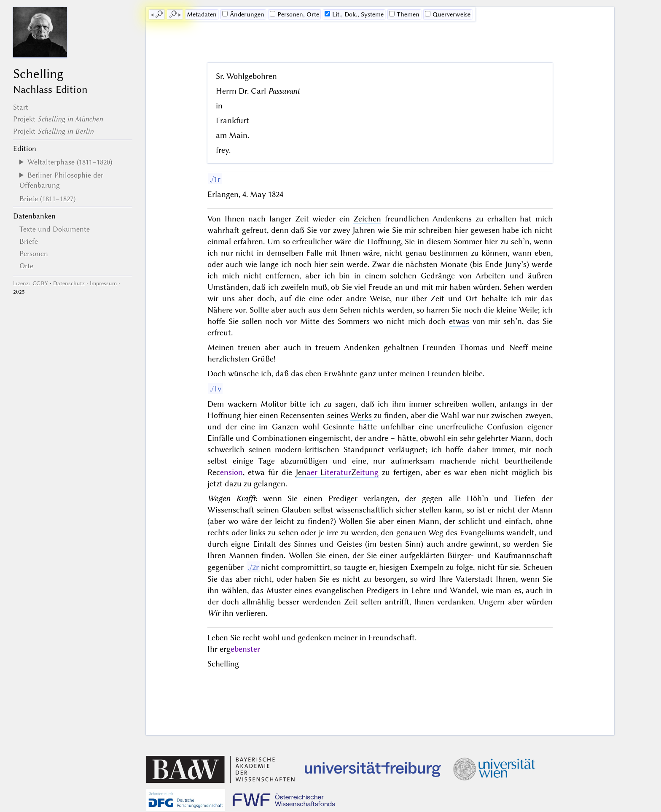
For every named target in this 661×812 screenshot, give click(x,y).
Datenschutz (69, 283)
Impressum (103, 283)
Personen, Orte (294, 14)
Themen (404, 14)
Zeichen (367, 219)
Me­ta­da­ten (202, 14)
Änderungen (243, 14)
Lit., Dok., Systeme (354, 14)
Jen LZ (337, 472)
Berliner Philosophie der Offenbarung (61, 180)
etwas (459, 321)
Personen (34, 254)
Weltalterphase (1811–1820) (70, 162)
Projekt (58, 119)
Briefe (29, 241)
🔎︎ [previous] (159, 14)
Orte (26, 266)
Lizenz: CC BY (31, 283)
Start (21, 107)
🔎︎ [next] (173, 14)
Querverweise (448, 14)
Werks (361, 415)
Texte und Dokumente (55, 229)
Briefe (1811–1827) (47, 199)
